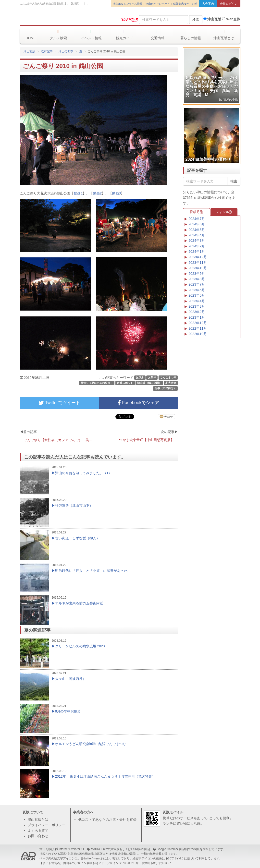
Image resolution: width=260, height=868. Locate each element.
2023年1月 (197, 317)
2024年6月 (197, 224)
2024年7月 (197, 219)
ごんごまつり (168, 377)
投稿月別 (197, 212)
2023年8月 (197, 279)
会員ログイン (229, 4)
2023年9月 (197, 274)
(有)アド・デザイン (106, 863)
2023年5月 (197, 295)
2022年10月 (198, 334)
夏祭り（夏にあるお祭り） (97, 383)
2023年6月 (197, 290)
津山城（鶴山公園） (149, 383)
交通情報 (158, 35)
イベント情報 (92, 35)
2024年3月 (197, 241)
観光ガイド (125, 35)
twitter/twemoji (93, 858)
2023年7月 (197, 284)
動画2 (97, 193)
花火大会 (171, 383)
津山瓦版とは (224, 35)
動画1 (78, 193)
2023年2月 (197, 312)
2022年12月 (198, 323)
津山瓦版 (55, 19)
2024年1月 (197, 252)
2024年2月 (197, 246)
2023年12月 (198, 257)
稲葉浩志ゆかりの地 (185, 4)
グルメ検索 (58, 35)
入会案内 (208, 4)
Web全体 (231, 19)
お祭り (152, 377)
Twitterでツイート (59, 403)
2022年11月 (198, 328)
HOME (31, 35)
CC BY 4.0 (176, 858)
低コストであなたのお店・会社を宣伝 (107, 820)
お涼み (140, 377)
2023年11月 (198, 263)
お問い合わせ (38, 836)
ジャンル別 (224, 212)
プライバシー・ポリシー (47, 825)
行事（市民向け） (165, 388)
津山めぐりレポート (158, 4)
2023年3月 (197, 306)
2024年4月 (197, 235)
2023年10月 (198, 268)
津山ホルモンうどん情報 (128, 4)
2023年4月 (197, 301)
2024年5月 (197, 230)
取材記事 (47, 51)
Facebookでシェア (138, 403)
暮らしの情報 (191, 35)
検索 (196, 20)
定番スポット (125, 383)
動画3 (116, 193)
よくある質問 (38, 831)
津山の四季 (66, 51)
